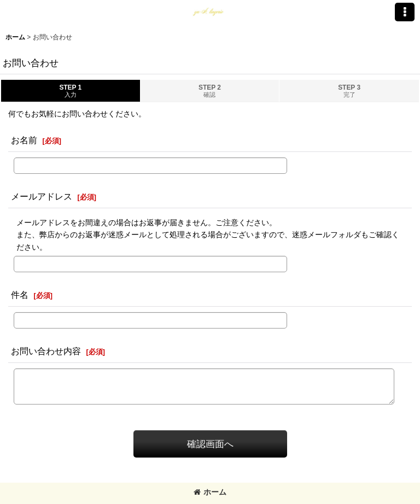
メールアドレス (42, 196)
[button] (405, 12)
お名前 (24, 140)
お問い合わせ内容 (46, 351)
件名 (20, 295)
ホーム (210, 492)
